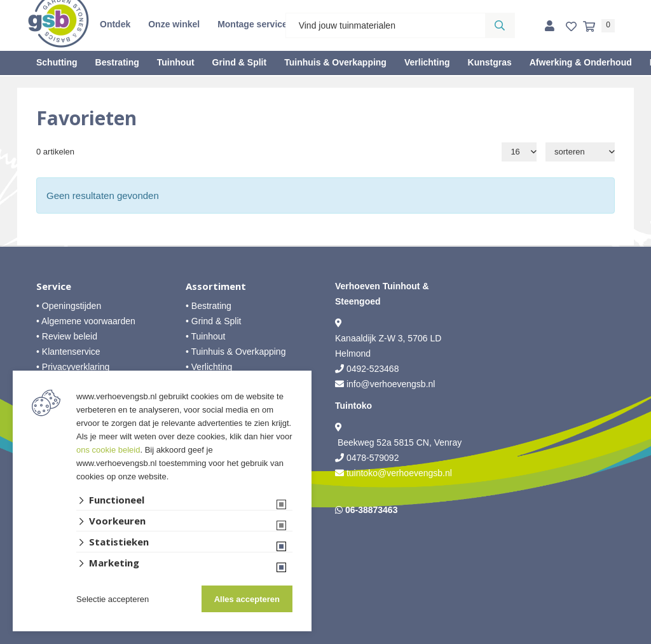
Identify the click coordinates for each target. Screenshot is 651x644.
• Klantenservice (68, 352)
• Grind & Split (213, 321)
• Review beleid (67, 336)
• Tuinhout (206, 336)
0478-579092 (373, 458)
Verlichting (427, 62)
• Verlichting (209, 367)
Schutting (57, 62)
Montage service (252, 24)
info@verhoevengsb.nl (391, 384)
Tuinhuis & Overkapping (335, 62)
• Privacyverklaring (73, 367)
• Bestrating (209, 306)
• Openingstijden (69, 306)
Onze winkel (174, 24)
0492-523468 (373, 369)
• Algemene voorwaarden (86, 321)
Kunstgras (490, 62)
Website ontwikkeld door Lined (326, 638)
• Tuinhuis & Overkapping (236, 352)
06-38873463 (372, 510)
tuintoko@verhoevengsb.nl (399, 473)
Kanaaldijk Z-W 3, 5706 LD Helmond (388, 346)
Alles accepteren (247, 599)
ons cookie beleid (108, 450)
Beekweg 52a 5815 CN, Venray (398, 442)
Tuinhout (176, 62)
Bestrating (117, 62)
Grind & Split (240, 62)
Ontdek (115, 24)
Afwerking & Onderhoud (581, 62)
